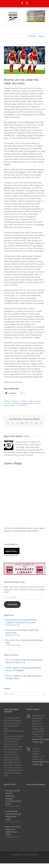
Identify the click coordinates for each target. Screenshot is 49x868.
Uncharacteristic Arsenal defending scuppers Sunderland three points (21, 621)
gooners (30, 403)
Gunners (37, 403)
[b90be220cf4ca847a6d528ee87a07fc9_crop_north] (24, 60)
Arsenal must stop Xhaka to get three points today (22, 631)
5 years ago (38, 742)
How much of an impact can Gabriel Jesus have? (24, 641)
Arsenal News (10, 556)
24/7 (16, 556)
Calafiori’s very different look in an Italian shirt (24, 677)
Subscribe (12, 604)
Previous (33, 36)
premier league (10, 405)
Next (41, 36)
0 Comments (22, 405)
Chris (8, 401)
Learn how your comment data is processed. (24, 529)
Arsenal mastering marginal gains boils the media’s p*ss (24, 661)
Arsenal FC (8, 403)
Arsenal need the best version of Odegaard (23, 669)
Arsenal (38, 401)
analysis (31, 401)
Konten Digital (12, 668)
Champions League (20, 403)
